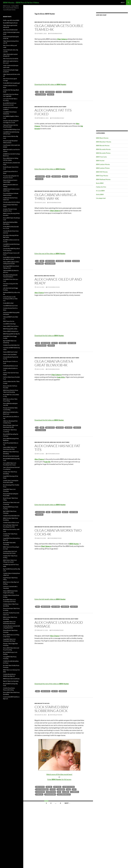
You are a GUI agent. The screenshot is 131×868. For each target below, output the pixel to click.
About (123, 2)
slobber (66, 792)
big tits (65, 176)
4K (37, 92)
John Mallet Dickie (56, 715)
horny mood (51, 792)
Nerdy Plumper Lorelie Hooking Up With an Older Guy (10, 299)
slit (59, 792)
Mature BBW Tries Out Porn (11, 326)
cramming (61, 789)
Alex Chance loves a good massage (59, 624)
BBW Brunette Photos (103, 153)
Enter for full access (59, 779)
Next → (67, 803)
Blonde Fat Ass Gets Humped (11, 456)
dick (74, 789)
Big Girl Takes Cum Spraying (11, 681)
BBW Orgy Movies (65, 527)
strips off (39, 794)
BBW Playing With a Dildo (10, 329)
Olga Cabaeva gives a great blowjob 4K (54, 363)
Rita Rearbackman (56, 33)
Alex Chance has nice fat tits (57, 448)
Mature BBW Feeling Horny (11, 331)
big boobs (60, 261)
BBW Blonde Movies (103, 146)
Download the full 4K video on (50, 84)
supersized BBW (50, 794)
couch (59, 92)
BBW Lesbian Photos (103, 168)
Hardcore (39, 179)
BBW (42, 92)
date (69, 789)
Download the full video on (49, 335)
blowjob (76, 261)
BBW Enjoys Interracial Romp (11, 679)
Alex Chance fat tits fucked (53, 112)
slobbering (75, 792)
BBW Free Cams (101, 157)
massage (51, 345)
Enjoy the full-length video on (50, 505)
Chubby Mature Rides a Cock (11, 523)
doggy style (68, 92)
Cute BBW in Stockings (9, 324)
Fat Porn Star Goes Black (10, 354)
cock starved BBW (42, 789)
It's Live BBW (100, 191)
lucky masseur (41, 345)
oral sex (51, 94)
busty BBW (74, 176)
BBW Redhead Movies (103, 179)
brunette (63, 343)
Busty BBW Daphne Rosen (10, 23)
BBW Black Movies (102, 138)
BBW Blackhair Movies (42, 358)
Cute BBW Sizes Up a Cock (10, 306)
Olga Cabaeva (41, 94)
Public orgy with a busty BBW (11, 20)
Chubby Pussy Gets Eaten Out (11, 345)
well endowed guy (64, 794)
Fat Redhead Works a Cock (10, 366)
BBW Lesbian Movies (103, 164)
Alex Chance (40, 176)
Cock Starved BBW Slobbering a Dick (51, 709)
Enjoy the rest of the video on (50, 169)
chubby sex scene (69, 787)
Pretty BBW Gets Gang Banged (12, 83)
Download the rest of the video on (52, 684)
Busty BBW (63, 107)
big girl (49, 787)
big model (57, 787)
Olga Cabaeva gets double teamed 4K (59, 28)
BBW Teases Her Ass (9, 321)
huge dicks (61, 377)
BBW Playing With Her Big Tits (11, 334)
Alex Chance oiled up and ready (58, 281)
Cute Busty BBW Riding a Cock (12, 129)
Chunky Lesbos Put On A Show (11, 202)
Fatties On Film (101, 187)
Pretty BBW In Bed (8, 303)
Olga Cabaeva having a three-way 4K (55, 197)
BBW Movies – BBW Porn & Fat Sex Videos (21, 3)
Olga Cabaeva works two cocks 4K (58, 532)
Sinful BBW (100, 194)
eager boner (40, 792)
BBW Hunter (54, 22)
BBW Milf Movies (65, 22)
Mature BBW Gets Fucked (10, 352)
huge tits (77, 428)
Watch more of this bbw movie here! (59, 774)
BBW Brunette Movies (42, 22)
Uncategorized (101, 198)
